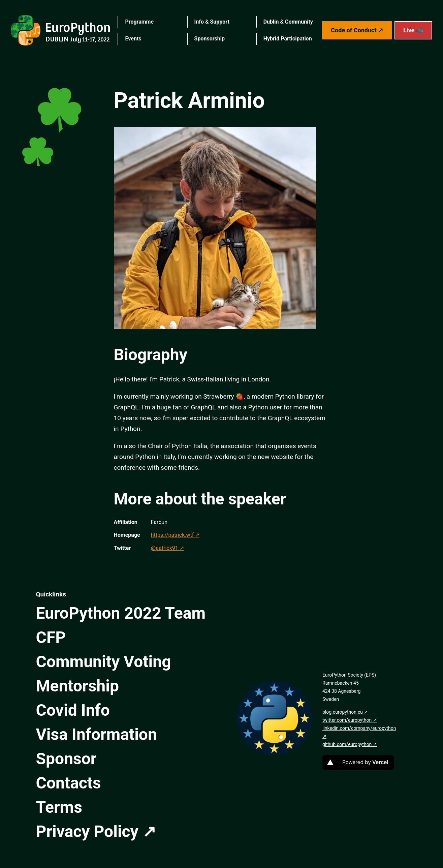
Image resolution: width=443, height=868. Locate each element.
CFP (51, 637)
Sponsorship (210, 39)
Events (133, 39)
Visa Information (97, 734)
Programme (139, 22)
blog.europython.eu (343, 712)
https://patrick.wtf (172, 535)
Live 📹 (413, 30)
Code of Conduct (354, 30)
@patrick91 (165, 548)
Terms (59, 807)
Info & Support (212, 22)
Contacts (69, 783)
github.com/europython (347, 744)
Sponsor (66, 759)
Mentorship (77, 686)
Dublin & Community (288, 22)
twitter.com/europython (347, 720)
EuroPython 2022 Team (121, 613)
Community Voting (104, 662)
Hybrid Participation (288, 39)
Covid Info (73, 710)
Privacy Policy (87, 831)
